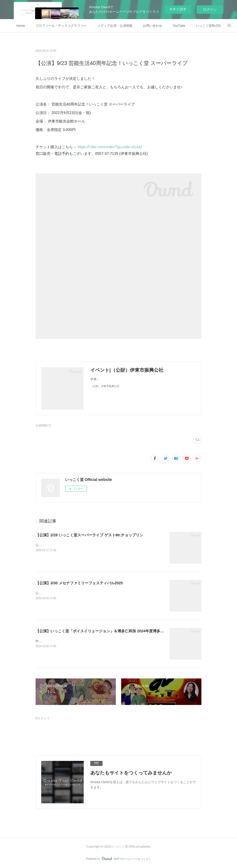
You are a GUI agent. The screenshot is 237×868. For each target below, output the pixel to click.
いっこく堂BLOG (208, 26)
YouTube (179, 26)
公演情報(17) (43, 425)
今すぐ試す (178, 9)
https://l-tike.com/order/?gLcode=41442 (110, 147)
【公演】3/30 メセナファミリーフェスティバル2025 (79, 583)
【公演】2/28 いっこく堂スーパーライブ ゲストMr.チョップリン (89, 535)
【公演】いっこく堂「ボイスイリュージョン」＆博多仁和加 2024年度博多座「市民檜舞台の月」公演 (120, 631)
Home (21, 26)
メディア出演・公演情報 (115, 26)
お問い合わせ (153, 26)
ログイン (210, 9)
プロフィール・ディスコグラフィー (61, 26)
